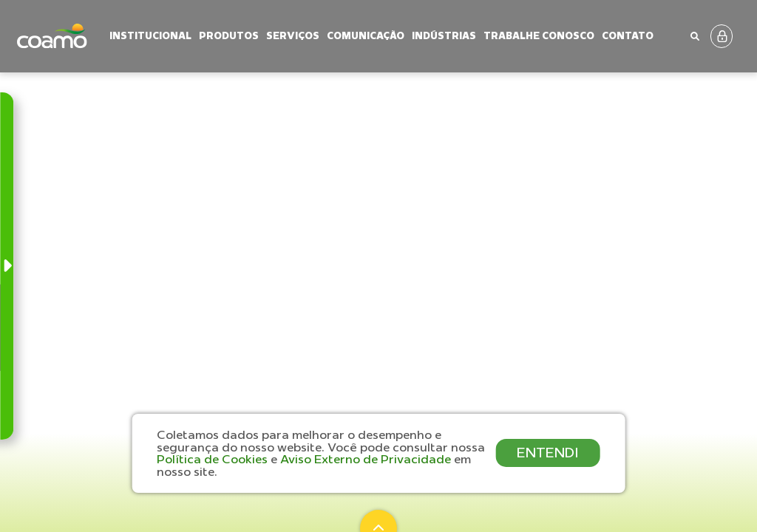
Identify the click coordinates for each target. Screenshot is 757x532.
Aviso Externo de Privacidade (367, 459)
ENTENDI (548, 453)
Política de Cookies (214, 459)
